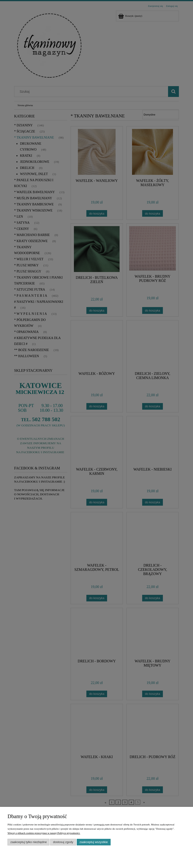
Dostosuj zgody (63, 842)
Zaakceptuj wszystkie (94, 842)
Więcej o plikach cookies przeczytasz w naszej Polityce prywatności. (44, 833)
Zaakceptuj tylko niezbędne (29, 842)
